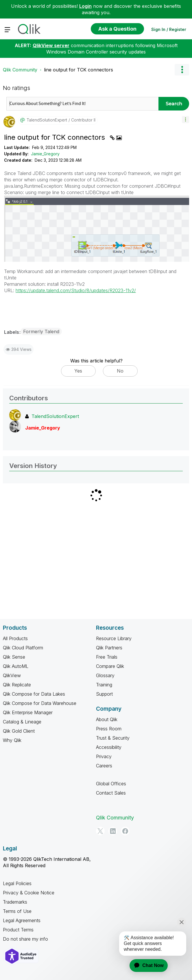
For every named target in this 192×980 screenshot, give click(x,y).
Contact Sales (111, 793)
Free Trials (107, 657)
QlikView (12, 675)
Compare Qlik (110, 666)
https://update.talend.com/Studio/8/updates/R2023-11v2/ (76, 290)
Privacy (104, 756)
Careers (104, 766)
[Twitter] (100, 831)
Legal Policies (17, 883)
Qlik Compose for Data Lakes (34, 694)
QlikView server (51, 45)
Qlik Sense (14, 657)
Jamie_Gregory (45, 154)
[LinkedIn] (113, 831)
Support (104, 694)
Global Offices (111, 784)
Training (104, 685)
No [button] (120, 371)
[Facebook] (125, 831)
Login (85, 6)
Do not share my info (25, 939)
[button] (185, 120)
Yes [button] (78, 371)
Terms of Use (17, 911)
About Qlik (107, 719)
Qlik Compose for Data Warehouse (40, 703)
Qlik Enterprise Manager (28, 712)
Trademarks (15, 902)
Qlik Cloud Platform (23, 648)
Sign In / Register (169, 29)
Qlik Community (20, 70)
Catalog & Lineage (22, 722)
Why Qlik (12, 740)
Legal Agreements (22, 920)
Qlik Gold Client (19, 731)
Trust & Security (113, 738)
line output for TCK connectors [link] (79, 70)
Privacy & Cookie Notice (29, 893)
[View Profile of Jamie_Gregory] (43, 428)
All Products (15, 638)
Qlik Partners (109, 648)
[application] (145, 966)
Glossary (105, 675)
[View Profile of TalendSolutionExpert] (47, 120)
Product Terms (18, 930)
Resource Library (114, 638)
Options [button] (182, 70)
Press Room (109, 729)
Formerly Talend (41, 331)
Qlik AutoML (16, 666)
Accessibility (109, 747)
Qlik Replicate (17, 685)
